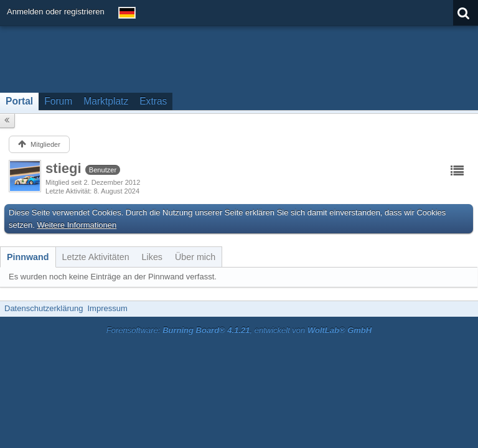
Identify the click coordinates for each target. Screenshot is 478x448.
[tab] (28, 257)
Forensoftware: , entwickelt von (239, 330)
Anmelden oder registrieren (56, 12)
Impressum (107, 308)
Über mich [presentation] (195, 257)
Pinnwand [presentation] (28, 257)
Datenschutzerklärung (44, 308)
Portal (19, 101)
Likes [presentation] (152, 257)
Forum (58, 101)
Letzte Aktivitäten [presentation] (96, 257)
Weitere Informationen (77, 225)
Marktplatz (106, 101)
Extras (153, 101)
